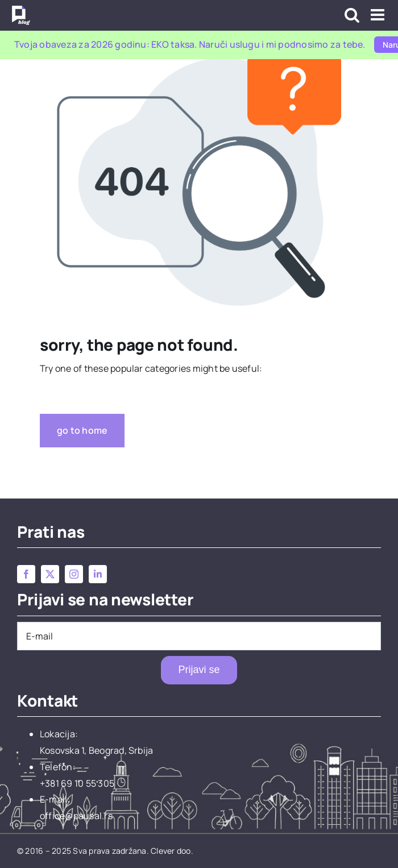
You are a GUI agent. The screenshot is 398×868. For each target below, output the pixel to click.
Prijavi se (199, 670)
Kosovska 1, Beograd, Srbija (96, 750)
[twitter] (50, 574)
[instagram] (74, 574)
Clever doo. (172, 851)
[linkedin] (98, 574)
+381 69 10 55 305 (77, 783)
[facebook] (26, 574)
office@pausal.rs (76, 816)
